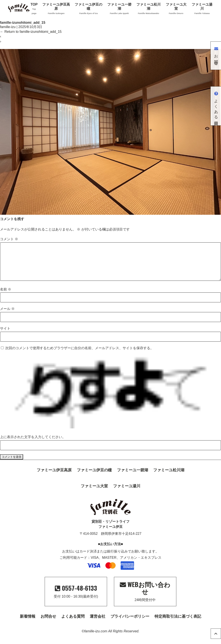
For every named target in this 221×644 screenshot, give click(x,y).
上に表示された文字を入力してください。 (33, 444)
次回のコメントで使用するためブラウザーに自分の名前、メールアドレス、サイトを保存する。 (79, 355)
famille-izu (8, 27)
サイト (5, 335)
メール (7, 316)
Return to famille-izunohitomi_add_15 (31, 32)
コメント (9, 239)
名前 (6, 296)
